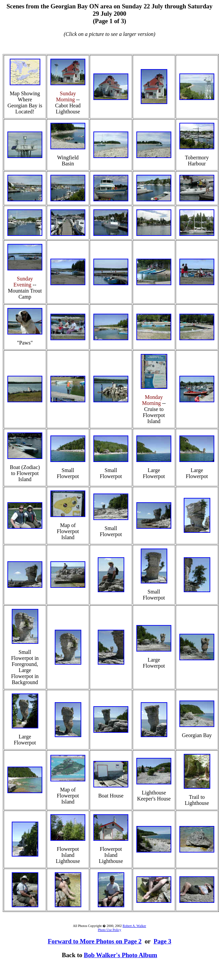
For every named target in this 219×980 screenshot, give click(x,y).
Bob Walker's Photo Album (121, 955)
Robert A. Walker (134, 926)
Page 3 (162, 941)
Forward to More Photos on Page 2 (95, 941)
